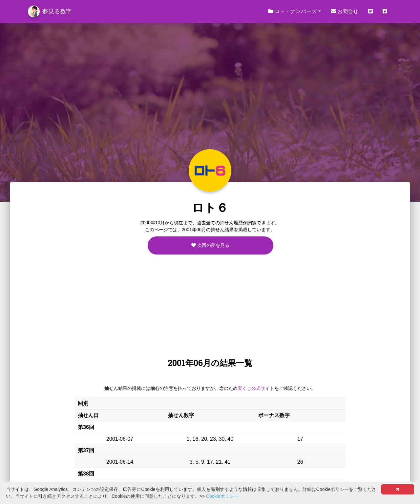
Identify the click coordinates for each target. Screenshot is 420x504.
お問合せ (345, 11)
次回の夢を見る (210, 245)
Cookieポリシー (222, 496)
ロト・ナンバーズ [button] (292, 11)
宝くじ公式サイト (256, 388)
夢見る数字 (50, 11)
